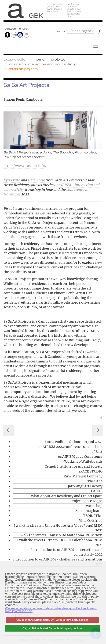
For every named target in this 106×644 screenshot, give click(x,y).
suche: (62, 31)
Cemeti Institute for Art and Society (74, 466)
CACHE (97, 491)
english (24, 29)
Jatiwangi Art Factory (85, 486)
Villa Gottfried (91, 521)
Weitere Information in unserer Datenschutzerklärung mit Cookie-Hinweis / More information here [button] (51, 610)
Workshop (94, 506)
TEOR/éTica (93, 516)
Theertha (95, 481)
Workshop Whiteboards (83, 461)
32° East (96, 452)
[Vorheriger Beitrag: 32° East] (9, 430)
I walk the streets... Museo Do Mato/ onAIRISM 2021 (60, 535)
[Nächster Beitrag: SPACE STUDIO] (97, 430)
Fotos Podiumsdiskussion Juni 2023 (74, 442)
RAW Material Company (83, 476)
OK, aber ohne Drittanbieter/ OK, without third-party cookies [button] (52, 620)
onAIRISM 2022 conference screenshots (70, 447)
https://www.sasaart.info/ (25, 166)
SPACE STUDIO (90, 471)
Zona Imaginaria (89, 511)
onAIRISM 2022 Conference (80, 457)
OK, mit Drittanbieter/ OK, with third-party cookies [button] (52, 628)
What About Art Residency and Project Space (67, 496)
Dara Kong (36, 180)
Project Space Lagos (86, 501)
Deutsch (11, 29)
